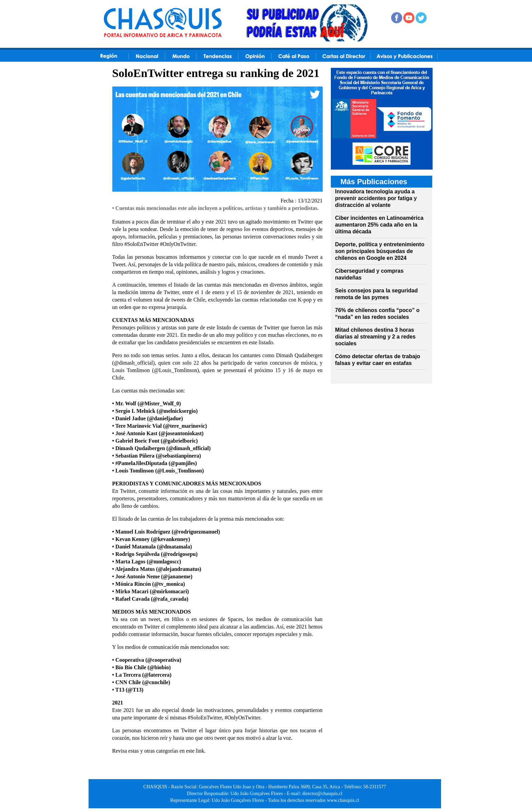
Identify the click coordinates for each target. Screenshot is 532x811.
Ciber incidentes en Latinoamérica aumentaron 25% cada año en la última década (379, 225)
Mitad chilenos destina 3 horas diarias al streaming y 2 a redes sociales (375, 337)
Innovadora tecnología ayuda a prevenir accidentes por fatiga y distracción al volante (376, 198)
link (200, 751)
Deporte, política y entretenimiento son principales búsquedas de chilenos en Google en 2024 (380, 251)
